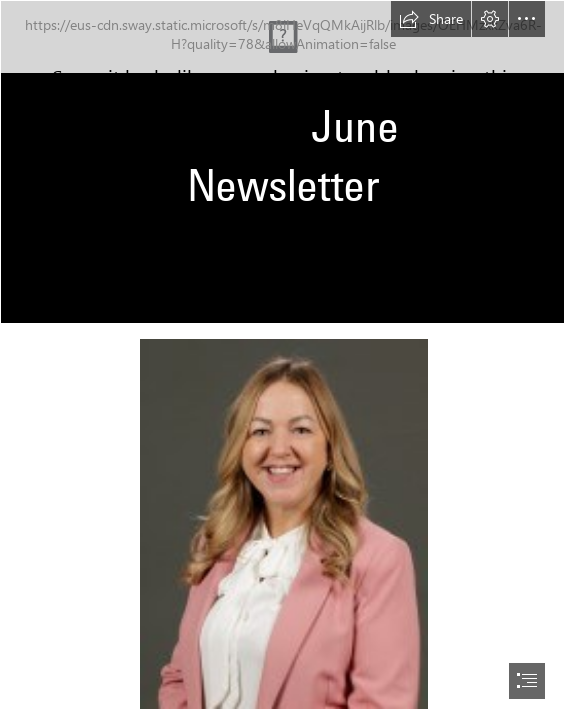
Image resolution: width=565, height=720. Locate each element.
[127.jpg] (283, 523)
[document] (282, 360)
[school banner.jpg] (282, 162)
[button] (431, 19)
